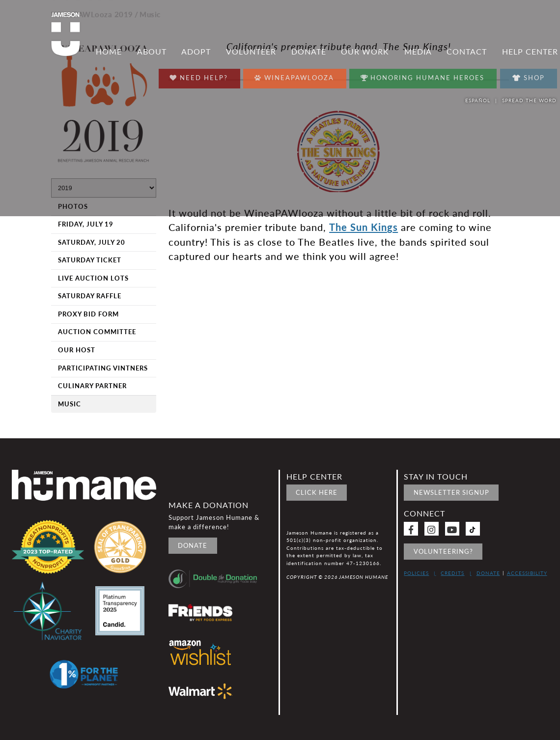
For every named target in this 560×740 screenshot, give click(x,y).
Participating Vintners (103, 368)
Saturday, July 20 (92, 242)
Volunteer (251, 54)
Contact (467, 54)
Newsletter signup (451, 492)
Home (109, 54)
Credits (452, 573)
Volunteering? (443, 551)
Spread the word (530, 100)
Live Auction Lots (93, 278)
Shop (528, 78)
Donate (309, 54)
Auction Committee (97, 332)
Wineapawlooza (293, 75)
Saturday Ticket (90, 260)
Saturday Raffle (90, 296)
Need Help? (197, 75)
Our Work (365, 54)
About (152, 54)
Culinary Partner (92, 386)
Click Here (317, 492)
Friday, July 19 (86, 224)
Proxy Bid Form (88, 314)
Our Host (77, 350)
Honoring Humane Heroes (422, 75)
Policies (416, 573)
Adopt (196, 54)
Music (70, 404)
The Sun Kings (364, 227)
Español (478, 100)
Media (418, 54)
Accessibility (527, 573)
